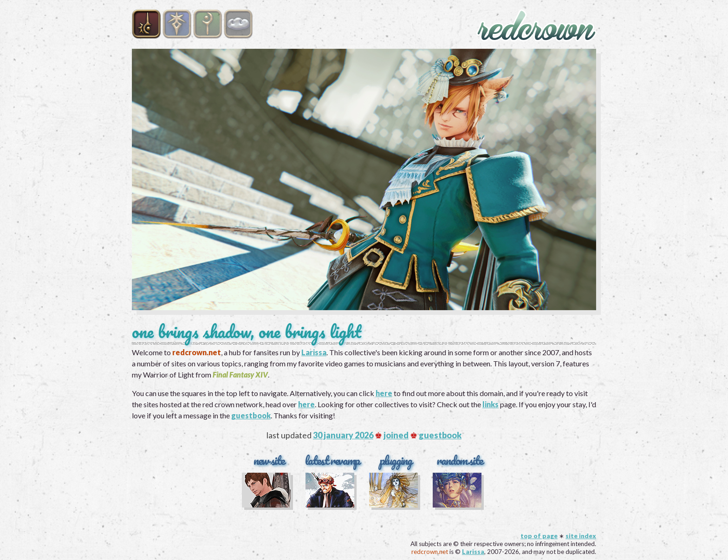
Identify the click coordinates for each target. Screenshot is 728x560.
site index (581, 536)
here (384, 393)
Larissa (314, 352)
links (491, 404)
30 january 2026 (343, 435)
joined (396, 435)
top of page (539, 536)
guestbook (251, 415)
